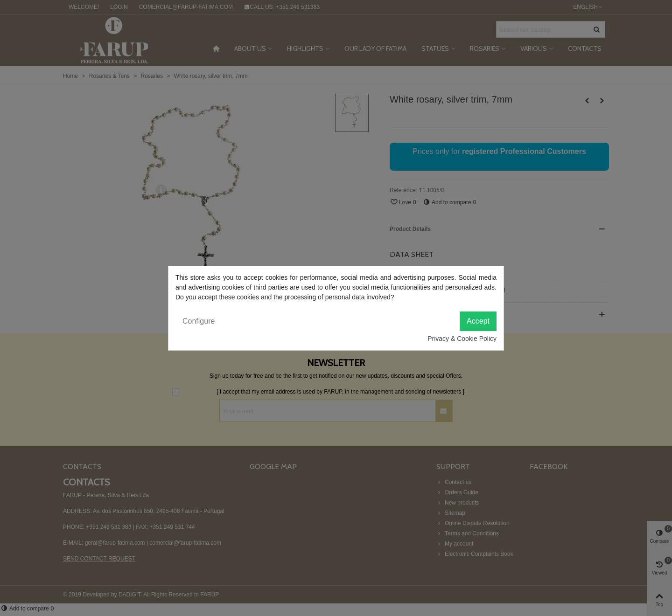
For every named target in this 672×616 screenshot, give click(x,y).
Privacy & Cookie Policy (462, 339)
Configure (199, 321)
